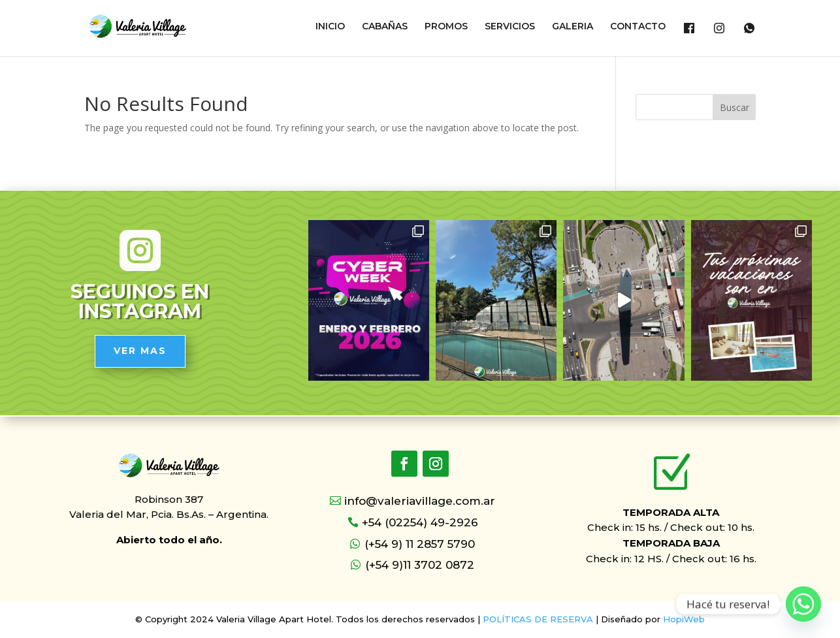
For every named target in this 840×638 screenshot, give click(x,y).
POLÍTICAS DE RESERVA (538, 619)
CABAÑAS (385, 27)
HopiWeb (684, 619)
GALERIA (573, 27)
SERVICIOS (510, 27)
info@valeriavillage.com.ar (420, 501)
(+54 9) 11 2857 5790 (420, 544)
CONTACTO (638, 27)
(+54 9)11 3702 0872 (420, 565)
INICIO (330, 27)
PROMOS (446, 27)
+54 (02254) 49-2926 (420, 522)
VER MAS (140, 351)
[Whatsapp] (803, 604)
